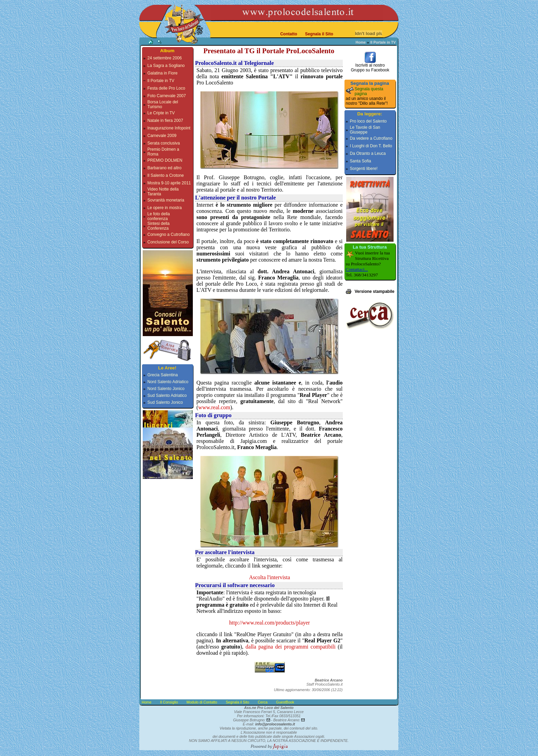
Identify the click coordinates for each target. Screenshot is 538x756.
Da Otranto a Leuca (368, 153)
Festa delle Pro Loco (166, 88)
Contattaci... (357, 269)
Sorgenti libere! (364, 169)
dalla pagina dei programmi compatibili (291, 647)
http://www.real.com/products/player (270, 623)
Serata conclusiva (164, 143)
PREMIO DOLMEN (165, 160)
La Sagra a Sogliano (166, 66)
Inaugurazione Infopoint (169, 128)
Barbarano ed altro (165, 168)
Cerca (262, 702)
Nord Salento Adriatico (168, 382)
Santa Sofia (361, 161)
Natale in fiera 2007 (165, 121)
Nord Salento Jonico (166, 389)
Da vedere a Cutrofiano (371, 138)
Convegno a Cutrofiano (169, 234)
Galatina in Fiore (163, 73)
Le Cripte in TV (161, 113)
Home (361, 42)
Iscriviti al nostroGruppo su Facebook (370, 66)
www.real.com (214, 407)
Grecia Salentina (163, 375)
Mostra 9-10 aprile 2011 (169, 183)
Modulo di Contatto (202, 702)
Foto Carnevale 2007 (167, 96)
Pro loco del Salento (368, 121)
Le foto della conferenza (159, 216)
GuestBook (285, 702)
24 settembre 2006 (165, 58)
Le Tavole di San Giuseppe (365, 130)
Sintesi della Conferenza (159, 226)
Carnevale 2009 (162, 136)
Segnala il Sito (319, 34)
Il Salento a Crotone (166, 175)
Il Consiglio (169, 702)
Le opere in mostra (165, 208)
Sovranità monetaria (166, 200)
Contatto (289, 34)
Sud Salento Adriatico (167, 396)
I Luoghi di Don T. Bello (371, 146)
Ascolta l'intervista (270, 577)
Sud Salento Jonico (165, 402)
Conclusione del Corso (168, 242)
